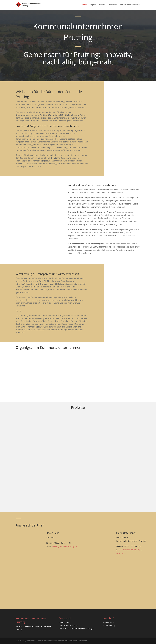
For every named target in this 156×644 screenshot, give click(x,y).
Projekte (93, 5)
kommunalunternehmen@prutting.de (80, 628)
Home (85, 5)
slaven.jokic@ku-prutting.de (65, 546)
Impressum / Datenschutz (130, 5)
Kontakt (102, 5)
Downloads (113, 5)
